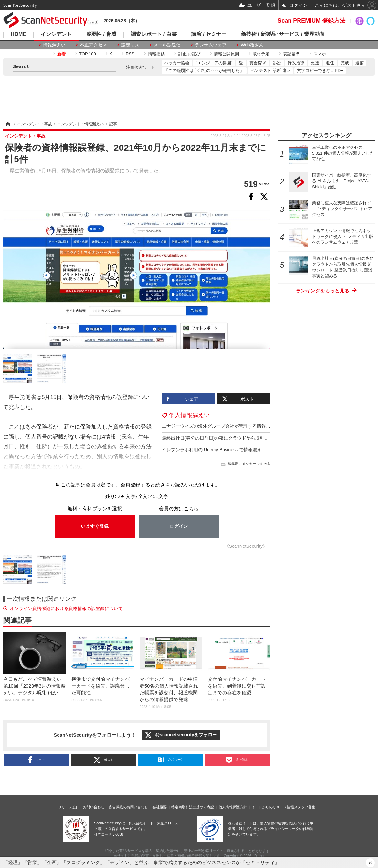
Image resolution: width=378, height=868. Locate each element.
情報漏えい (54, 45)
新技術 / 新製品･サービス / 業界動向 (283, 34)
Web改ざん (252, 45)
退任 (330, 63)
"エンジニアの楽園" (214, 63)
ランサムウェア (211, 45)
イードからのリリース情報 (273, 807)
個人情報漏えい (189, 415)
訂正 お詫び (189, 54)
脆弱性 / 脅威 (101, 34)
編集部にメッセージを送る (249, 464)
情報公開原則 (226, 54)
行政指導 (296, 63)
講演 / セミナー (209, 34)
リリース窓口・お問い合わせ (81, 807)
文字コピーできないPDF (320, 71)
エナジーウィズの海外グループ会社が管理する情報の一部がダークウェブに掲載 (243, 426)
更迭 (315, 63)
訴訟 (277, 63)
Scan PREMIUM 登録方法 (311, 21)
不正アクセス (93, 45)
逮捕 (360, 63)
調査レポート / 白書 (154, 34)
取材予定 (261, 54)
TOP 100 (88, 54)
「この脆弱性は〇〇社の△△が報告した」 (204, 71)
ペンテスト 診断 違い (270, 71)
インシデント (56, 34)
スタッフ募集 (305, 807)
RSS (130, 54)
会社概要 (160, 807)
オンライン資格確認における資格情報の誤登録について (66, 608)
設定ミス (130, 45)
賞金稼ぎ (258, 63)
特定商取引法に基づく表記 (193, 807)
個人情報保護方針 (233, 807)
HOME (18, 34)
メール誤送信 (167, 45)
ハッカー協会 (177, 63)
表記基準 (291, 54)
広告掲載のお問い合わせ (128, 807)
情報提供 (156, 54)
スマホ (320, 54)
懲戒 (345, 63)
